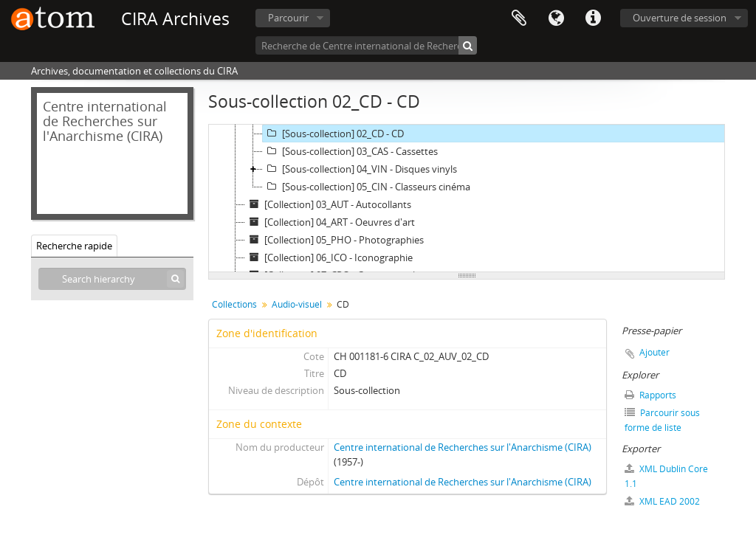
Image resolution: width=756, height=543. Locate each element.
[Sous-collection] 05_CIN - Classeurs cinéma (367, 187)
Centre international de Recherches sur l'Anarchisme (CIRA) (463, 447)
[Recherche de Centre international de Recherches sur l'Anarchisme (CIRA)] (366, 45)
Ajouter (654, 352)
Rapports (650, 395)
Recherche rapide (74, 246)
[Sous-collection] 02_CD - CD (333, 134)
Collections (234, 304)
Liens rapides (593, 18)
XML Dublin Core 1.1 (666, 476)
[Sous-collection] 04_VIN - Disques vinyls (360, 169)
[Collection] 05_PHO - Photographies (334, 240)
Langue (556, 18)
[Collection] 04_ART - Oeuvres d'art (330, 222)
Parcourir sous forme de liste (662, 420)
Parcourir (288, 18)
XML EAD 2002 (662, 501)
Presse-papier (519, 18)
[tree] (467, 198)
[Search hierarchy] (112, 279)
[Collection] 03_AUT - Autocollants (328, 204)
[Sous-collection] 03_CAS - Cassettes (350, 151)
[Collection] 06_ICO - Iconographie (329, 257)
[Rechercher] (468, 45)
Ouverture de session (680, 18)
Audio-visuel (297, 304)
